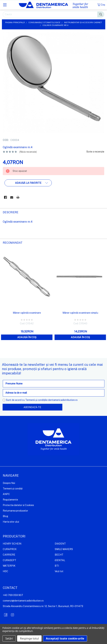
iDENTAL (60, 560)
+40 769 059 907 (13, 595)
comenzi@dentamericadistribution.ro (23, 601)
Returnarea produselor (15, 511)
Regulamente (10, 500)
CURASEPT (10, 560)
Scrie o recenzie (95, 152)
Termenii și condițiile (36, 400)
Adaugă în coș (27, 337)
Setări (9, 638)
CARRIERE (9, 555)
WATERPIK (9, 566)
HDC (5, 571)
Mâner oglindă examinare (27, 313)
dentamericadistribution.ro (63, 400)
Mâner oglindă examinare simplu (80, 313)
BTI (57, 566)
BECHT (59, 555)
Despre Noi (9, 483)
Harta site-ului (11, 522)
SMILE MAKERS (64, 549)
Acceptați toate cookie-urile (65, 638)
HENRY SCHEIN (12, 544)
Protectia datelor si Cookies (18, 505)
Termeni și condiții (13, 489)
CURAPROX (10, 549)
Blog (5, 516)
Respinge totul (29, 638)
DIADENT (60, 544)
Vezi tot (59, 571)
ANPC (6, 494)
